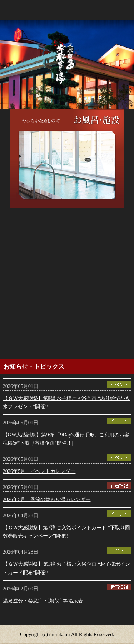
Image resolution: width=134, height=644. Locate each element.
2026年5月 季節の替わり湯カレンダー (47, 499)
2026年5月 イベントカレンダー (39, 471)
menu (125, 9)
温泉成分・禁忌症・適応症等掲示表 (43, 601)
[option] (67, 159)
